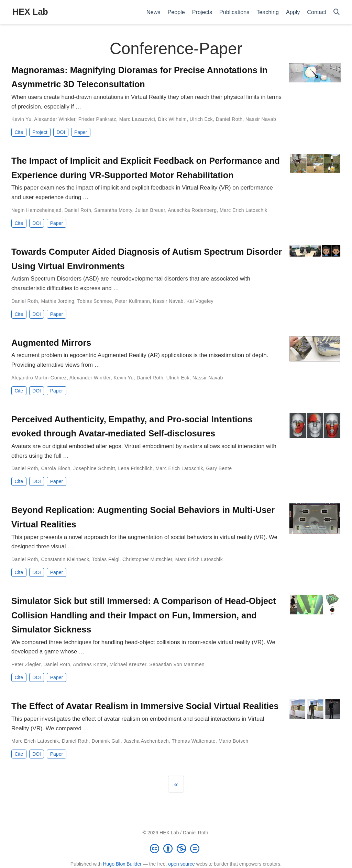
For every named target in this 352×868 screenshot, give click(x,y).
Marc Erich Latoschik (243, 210)
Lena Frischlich (135, 468)
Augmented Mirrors (51, 343)
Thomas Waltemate (194, 741)
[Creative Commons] (176, 848)
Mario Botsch (234, 741)
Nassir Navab (261, 119)
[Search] (337, 12)
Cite (19, 132)
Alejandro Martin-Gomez (39, 378)
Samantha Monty (113, 210)
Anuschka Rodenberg (192, 210)
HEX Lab (30, 12)
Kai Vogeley (200, 301)
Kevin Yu (21, 119)
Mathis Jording (58, 301)
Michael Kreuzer (128, 664)
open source (181, 864)
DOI (61, 132)
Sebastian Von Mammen (177, 664)
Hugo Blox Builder (122, 864)
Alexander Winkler (55, 119)
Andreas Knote (90, 664)
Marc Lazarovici (137, 119)
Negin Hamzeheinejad (36, 210)
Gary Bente (219, 468)
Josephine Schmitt (94, 468)
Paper (81, 132)
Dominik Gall (106, 741)
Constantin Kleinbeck (65, 559)
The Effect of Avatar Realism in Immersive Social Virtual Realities (145, 706)
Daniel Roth (229, 119)
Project (40, 132)
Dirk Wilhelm (173, 119)
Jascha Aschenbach (146, 741)
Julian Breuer (150, 210)
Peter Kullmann (133, 301)
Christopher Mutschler (147, 559)
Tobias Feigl (106, 559)
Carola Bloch (56, 468)
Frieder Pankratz (97, 119)
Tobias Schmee (95, 301)
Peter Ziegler (26, 664)
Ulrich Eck (201, 119)
